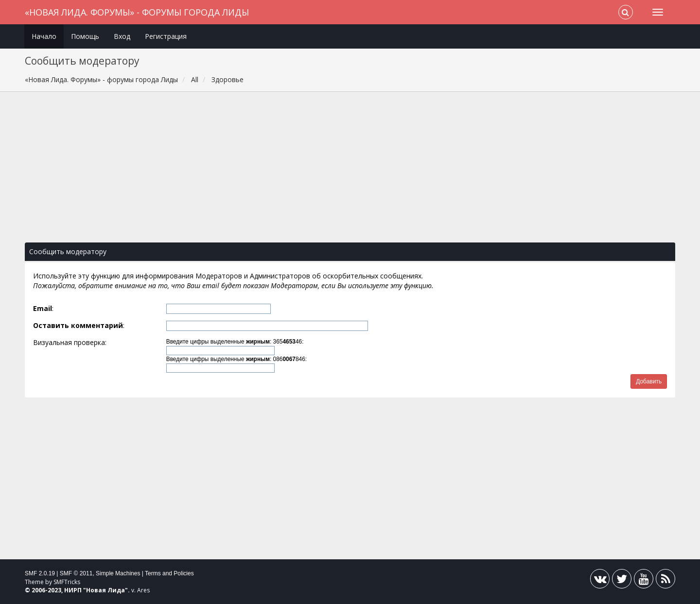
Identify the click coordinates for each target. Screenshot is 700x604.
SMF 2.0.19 (40, 573)
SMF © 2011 (76, 573)
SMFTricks (67, 582)
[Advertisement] (350, 172)
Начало (44, 36)
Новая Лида (105, 590)
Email (43, 308)
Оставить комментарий (78, 325)
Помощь (85, 36)
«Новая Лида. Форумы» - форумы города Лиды (137, 12)
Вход (122, 36)
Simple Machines (118, 573)
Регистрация (166, 36)
